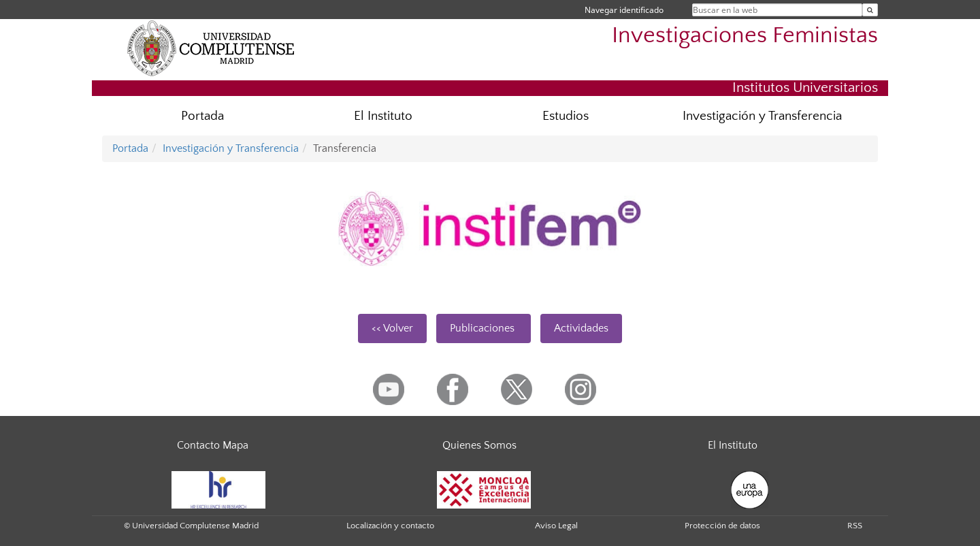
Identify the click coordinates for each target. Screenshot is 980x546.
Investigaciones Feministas (745, 36)
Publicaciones (484, 328)
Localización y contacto (390, 526)
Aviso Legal (556, 526)
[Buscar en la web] (870, 10)
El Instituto (383, 116)
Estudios (566, 116)
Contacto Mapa (213, 445)
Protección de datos (722, 526)
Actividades (581, 328)
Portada (202, 116)
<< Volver (392, 328)
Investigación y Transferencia (762, 116)
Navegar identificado (624, 10)
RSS (855, 526)
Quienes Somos (479, 445)
